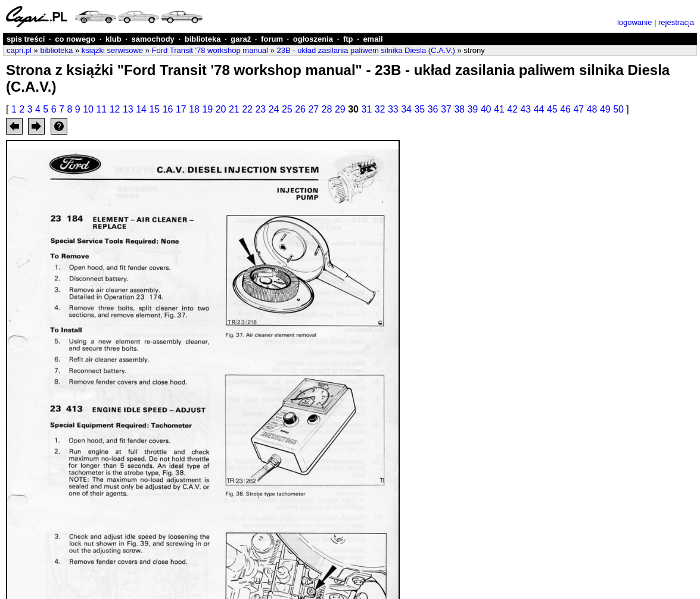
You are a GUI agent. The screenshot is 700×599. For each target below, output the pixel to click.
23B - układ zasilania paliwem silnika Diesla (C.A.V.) (365, 50)
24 (274, 109)
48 (592, 109)
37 (446, 109)
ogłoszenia (313, 39)
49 (605, 109)
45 (552, 109)
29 (340, 109)
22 (247, 109)
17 (181, 109)
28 (327, 109)
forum (272, 39)
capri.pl (19, 50)
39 (472, 109)
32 (380, 109)
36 (433, 109)
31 (366, 109)
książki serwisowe (112, 50)
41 (499, 109)
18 (194, 109)
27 (313, 109)
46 (565, 109)
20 (221, 109)
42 (512, 109)
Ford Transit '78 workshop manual (210, 50)
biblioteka (203, 39)
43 (525, 109)
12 (115, 109)
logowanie (635, 22)
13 (128, 109)
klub (113, 39)
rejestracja (676, 22)
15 (154, 109)
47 (578, 109)
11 (101, 109)
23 (260, 109)
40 (486, 109)
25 (287, 109)
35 (419, 109)
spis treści (26, 39)
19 (207, 109)
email (373, 39)
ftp (348, 39)
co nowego (75, 39)
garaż (241, 39)
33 (393, 109)
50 (618, 109)
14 (141, 109)
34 (406, 109)
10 (88, 109)
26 (300, 109)
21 (234, 109)
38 (459, 109)
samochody (153, 39)
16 (168, 109)
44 (539, 109)
